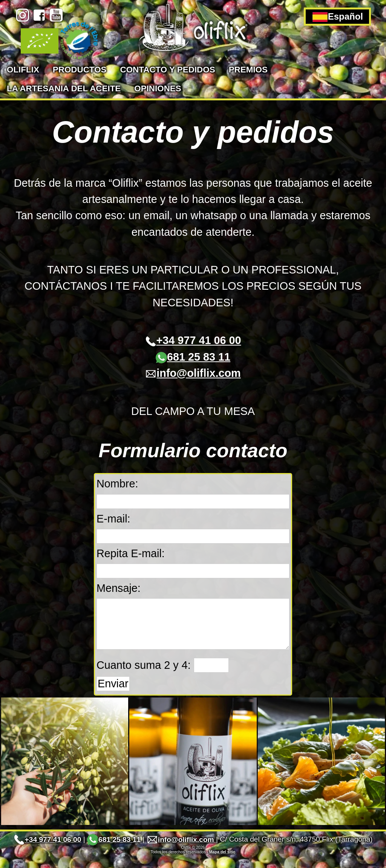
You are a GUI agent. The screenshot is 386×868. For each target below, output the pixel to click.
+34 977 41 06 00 (193, 340)
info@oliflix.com (193, 373)
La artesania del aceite (64, 88)
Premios (248, 70)
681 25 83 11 (193, 357)
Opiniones (158, 88)
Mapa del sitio (222, 863)
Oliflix (23, 70)
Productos (80, 70)
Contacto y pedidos (167, 70)
